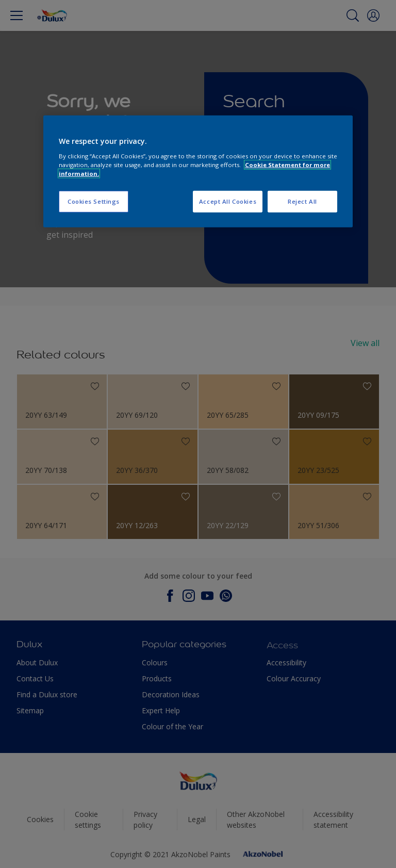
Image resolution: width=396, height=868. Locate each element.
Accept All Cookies (228, 201)
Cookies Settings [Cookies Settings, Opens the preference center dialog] (94, 201)
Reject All (302, 201)
